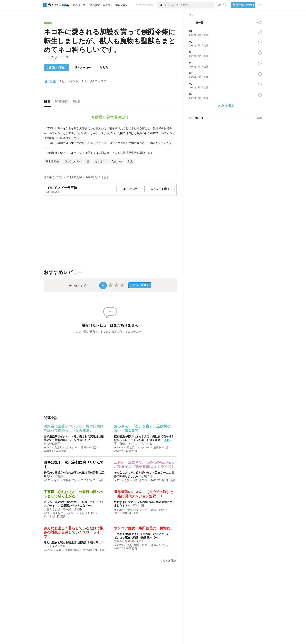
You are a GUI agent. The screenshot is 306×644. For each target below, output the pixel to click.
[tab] (48, 103)
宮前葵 (59, 476)
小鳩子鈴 (147, 476)
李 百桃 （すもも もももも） (134, 443)
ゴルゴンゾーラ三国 (56, 57)
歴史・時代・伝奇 (137, 545)
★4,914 (48, 550)
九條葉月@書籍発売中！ (129, 541)
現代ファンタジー (137, 510)
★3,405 (118, 448)
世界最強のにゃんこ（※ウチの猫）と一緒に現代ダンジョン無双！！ (144, 494)
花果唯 (61, 546)
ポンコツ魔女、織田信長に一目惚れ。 (144, 528)
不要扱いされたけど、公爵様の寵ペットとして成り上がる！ (74, 494)
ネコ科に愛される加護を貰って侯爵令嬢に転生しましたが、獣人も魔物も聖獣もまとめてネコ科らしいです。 (110, 41)
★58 (46, 513)
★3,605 (118, 545)
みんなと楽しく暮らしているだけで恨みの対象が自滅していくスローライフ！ (74, 532)
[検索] (161, 5)
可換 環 (139, 506)
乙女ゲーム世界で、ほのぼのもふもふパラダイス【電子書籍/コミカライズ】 (144, 465)
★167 (47, 448)
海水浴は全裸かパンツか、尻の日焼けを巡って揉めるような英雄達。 (74, 428)
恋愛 (57, 480)
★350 (47, 480)
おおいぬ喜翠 (52, 443)
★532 (117, 480)
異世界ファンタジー (66, 448)
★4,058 (118, 510)
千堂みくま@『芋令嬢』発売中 (63, 509)
